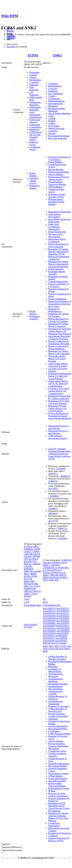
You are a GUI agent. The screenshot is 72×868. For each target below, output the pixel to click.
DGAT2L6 (33, 559)
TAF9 (45, 580)
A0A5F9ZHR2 (63, 631)
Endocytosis (54, 224)
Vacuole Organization (58, 726)
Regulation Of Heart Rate (59, 212)
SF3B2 (35, 584)
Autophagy (53, 719)
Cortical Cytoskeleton (58, 796)
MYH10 (27, 576)
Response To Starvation (59, 706)
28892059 (53, 514)
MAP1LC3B (48, 573)
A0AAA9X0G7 (31, 625)
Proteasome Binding (34, 187)
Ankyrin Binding (56, 741)
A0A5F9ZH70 (49, 621)
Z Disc (51, 116)
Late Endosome (34, 94)
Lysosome (53, 89)
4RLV (51, 646)
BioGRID (11, 47)
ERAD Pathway (33, 313)
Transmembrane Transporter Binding (57, 183)
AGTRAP (28, 546)
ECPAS (33, 55)
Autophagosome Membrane (55, 680)
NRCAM (54, 575)
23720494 (60, 469)
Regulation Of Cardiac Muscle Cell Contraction (59, 352)
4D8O (45, 646)
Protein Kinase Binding (59, 172)
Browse (10, 31)
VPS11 (34, 594)
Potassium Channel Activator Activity (57, 196)
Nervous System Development (55, 235)
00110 (45, 602)
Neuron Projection (56, 128)
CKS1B (37, 554)
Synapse (52, 133)
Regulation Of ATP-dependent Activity (57, 805)
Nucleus (33, 77)
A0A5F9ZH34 (62, 616)
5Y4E (69, 646)
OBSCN (63, 575)
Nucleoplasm (35, 80)
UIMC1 (27, 594)
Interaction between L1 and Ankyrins (58, 427)
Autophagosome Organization (55, 703)
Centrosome (35, 125)
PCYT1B (28, 579)
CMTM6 (36, 556)
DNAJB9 (28, 561)
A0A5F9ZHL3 (62, 626)
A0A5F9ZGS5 (49, 608)
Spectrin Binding (56, 174)
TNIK (51, 580)
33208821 (54, 496)
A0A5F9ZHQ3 (49, 631)
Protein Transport (56, 269)
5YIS (56, 649)
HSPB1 (38, 571)
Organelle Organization (59, 764)
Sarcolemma (54, 126)
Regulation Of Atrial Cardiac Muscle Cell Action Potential (57, 408)
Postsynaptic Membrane (59, 136)
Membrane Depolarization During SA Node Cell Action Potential (60, 376)
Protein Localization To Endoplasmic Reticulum (59, 342)
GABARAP (55, 565)
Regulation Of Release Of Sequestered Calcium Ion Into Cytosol (60, 304)
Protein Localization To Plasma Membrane (59, 347)
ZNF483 (28, 596)
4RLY (57, 646)
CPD (26, 559)
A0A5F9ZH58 (62, 618)
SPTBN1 (64, 578)
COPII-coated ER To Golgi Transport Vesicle (35, 136)
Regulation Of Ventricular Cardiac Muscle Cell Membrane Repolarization (60, 331)
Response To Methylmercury (55, 310)
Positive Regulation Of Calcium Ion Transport (58, 320)
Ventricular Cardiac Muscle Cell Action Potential (57, 359)
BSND (37, 549)
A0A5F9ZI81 (61, 641)
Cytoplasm (34, 82)
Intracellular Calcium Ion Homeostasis (59, 220)
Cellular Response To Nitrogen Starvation (58, 658)
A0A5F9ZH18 (49, 616)
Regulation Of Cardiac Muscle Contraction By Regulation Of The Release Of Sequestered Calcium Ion (59, 254)
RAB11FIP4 (29, 581)
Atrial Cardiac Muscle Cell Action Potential (58, 365)
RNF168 (28, 584)
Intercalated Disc (56, 104)
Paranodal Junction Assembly (57, 273)
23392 (27, 599)
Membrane (34, 130)
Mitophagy (53, 666)
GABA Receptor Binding (59, 734)
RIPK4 (46, 578)
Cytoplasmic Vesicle (35, 148)
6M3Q (67, 649)
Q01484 (63, 643)
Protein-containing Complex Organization (58, 745)
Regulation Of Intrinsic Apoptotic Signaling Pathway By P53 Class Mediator (58, 817)
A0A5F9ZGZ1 (49, 611)
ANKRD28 (67, 560)
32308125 (62, 528)
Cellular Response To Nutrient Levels (58, 710)
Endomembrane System (59, 788)
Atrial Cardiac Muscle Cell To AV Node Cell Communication (58, 384)
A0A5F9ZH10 (49, 613)
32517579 (53, 521)
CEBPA (36, 551)
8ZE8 (45, 651)
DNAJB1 (47, 563)
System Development (58, 778)
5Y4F (45, 649)
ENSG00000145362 (52, 605)
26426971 (53, 474)
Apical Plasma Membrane (60, 113)
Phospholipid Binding (58, 684)
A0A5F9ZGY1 (63, 608)
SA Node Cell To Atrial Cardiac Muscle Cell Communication (59, 391)
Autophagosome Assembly (55, 693)
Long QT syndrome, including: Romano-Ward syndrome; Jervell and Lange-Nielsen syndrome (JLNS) (59, 454)
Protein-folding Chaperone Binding (57, 785)
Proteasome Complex (34, 74)
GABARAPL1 (49, 568)
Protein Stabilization (57, 299)
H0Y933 (55, 643)
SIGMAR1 (54, 578)
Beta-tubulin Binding (58, 729)
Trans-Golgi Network (35, 121)
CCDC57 (28, 551)
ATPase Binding (55, 187)
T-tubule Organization (58, 281)
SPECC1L (28, 586)
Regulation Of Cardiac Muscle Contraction (58, 325)
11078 (27, 602)
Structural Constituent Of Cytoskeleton (59, 158)
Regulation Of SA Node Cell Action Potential (59, 402)
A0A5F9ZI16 (49, 636)
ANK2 (57, 55)
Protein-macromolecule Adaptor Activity (59, 178)
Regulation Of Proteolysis (60, 833)
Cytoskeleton (35, 127)
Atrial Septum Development (54, 216)
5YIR (51, 649)
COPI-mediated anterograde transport (58, 437)
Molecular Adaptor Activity (34, 181)
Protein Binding (33, 174)
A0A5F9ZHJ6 (49, 626)
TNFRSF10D (30, 589)
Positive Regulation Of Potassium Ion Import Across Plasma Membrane (60, 416)
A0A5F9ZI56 (61, 638)
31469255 (53, 481)
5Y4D (63, 646)
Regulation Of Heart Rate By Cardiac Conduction (59, 397)
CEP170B (28, 554)
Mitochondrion (55, 86)
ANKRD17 (29, 549)
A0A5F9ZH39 (49, 618)
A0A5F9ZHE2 (49, 623)
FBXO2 (27, 564)
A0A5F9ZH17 (62, 613)
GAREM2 (36, 564)
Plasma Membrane (56, 101)
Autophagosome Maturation (55, 675)
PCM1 (35, 576)
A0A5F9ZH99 (62, 621)
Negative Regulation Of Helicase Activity (59, 839)
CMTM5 (28, 556)
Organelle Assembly (57, 781)
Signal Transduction (57, 232)
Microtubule (54, 749)
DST (35, 561)
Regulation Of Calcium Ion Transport (58, 315)
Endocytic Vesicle (34, 143)
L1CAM (46, 570)
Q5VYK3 (28, 627)
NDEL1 (46, 575)
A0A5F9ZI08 (62, 633)
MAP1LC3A (56, 570)
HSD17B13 (29, 571)
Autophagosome (55, 686)
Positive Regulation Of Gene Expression (58, 245)
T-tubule (52, 118)
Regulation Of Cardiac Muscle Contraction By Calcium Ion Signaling (58, 264)
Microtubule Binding (57, 766)
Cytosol (52, 96)
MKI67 (34, 574)
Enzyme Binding (56, 169)
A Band (51, 123)
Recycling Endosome (58, 138)
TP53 (57, 580)
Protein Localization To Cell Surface (59, 285)
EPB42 (46, 565)
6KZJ (61, 649)
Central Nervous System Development (59, 810)
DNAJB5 (56, 563)
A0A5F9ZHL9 (49, 628)
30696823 (65, 476)
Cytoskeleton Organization (54, 228)
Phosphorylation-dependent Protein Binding (56, 202)
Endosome (34, 85)
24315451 (53, 489)
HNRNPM (28, 569)
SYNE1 (37, 586)
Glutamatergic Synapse (58, 773)
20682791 (11, 37)
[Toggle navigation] (2, 24)
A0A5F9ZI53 (49, 638)
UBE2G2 (28, 591)
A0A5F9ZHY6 (49, 633)
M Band (52, 121)
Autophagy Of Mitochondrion (55, 670)
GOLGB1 (28, 566)
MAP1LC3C (60, 573)
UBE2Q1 (37, 591)
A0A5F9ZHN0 (63, 628)
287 (44, 599)
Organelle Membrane (58, 769)
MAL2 (27, 574)
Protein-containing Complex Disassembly (58, 715)
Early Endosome (34, 89)
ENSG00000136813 (33, 605)
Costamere (53, 131)
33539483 (62, 538)
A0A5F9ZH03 (63, 611)
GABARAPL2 (63, 568)
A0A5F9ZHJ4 (63, 623)
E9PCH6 (47, 643)
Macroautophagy (56, 689)
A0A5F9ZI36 (61, 636)
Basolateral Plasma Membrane (57, 110)
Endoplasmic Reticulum (35, 104)
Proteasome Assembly (34, 318)
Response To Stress (57, 793)
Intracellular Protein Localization (57, 240)
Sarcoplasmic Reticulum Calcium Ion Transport (59, 337)
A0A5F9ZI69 (49, 641)
